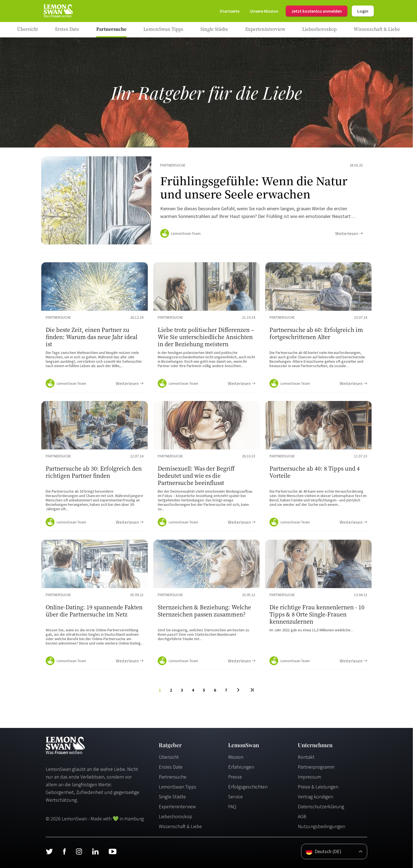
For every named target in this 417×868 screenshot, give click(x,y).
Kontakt (306, 757)
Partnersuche (173, 777)
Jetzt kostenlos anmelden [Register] (317, 11)
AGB (302, 816)
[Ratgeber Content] (206, 200)
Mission (236, 757)
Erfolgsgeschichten (248, 787)
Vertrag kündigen (315, 797)
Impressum (309, 777)
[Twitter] (49, 851)
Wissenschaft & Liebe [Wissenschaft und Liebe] (180, 826)
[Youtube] (113, 851)
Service (235, 797)
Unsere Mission (264, 11)
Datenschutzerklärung (321, 806)
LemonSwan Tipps (178, 787)
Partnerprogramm (316, 767)
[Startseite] (58, 11)
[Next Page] (238, 690)
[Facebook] (64, 851)
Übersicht (169, 757)
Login (363, 11)
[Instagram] (79, 851)
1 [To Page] (160, 690)
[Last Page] (252, 690)
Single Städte (172, 797)
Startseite (230, 11)
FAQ (232, 806)
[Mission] (264, 11)
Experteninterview (177, 806)
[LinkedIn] (95, 851)
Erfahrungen (241, 767)
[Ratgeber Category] (67, 30)
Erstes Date (171, 767)
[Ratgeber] (28, 30)
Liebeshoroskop (175, 816)
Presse (235, 777)
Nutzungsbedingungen (321, 826)
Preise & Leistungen (318, 787)
